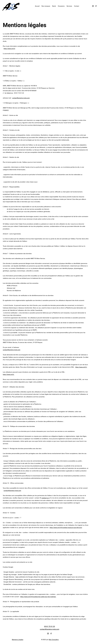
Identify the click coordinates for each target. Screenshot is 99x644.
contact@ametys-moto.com (21, 98)
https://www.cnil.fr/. (81, 367)
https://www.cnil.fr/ (9, 49)
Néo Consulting (54, 640)
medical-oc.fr (46, 498)
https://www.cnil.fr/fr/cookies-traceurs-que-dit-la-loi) (66, 528)
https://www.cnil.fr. (9, 374)
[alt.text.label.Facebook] (96, 6)
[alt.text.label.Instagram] (93, 6)
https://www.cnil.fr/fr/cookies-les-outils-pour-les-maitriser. (38, 597)
